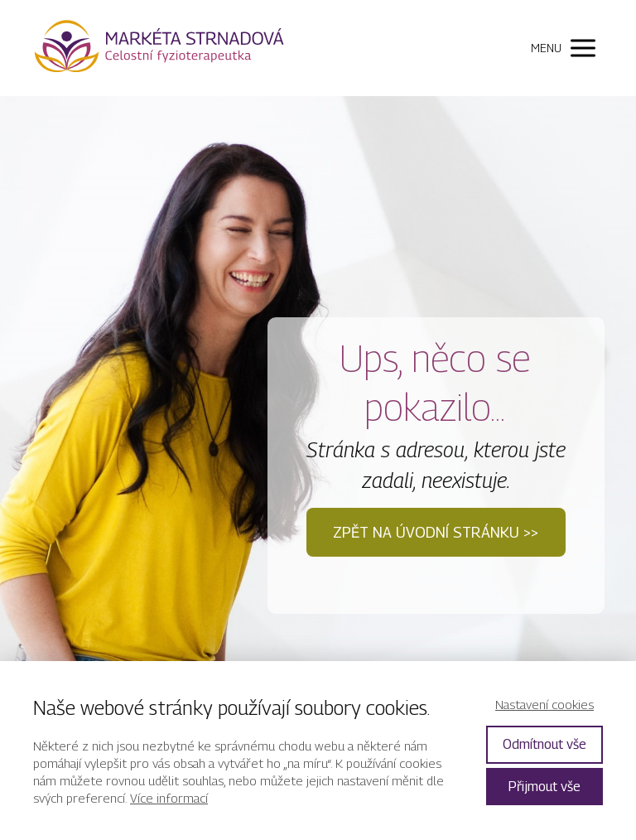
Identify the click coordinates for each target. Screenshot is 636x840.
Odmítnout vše (544, 744)
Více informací (169, 798)
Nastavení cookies (544, 704)
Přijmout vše (544, 787)
